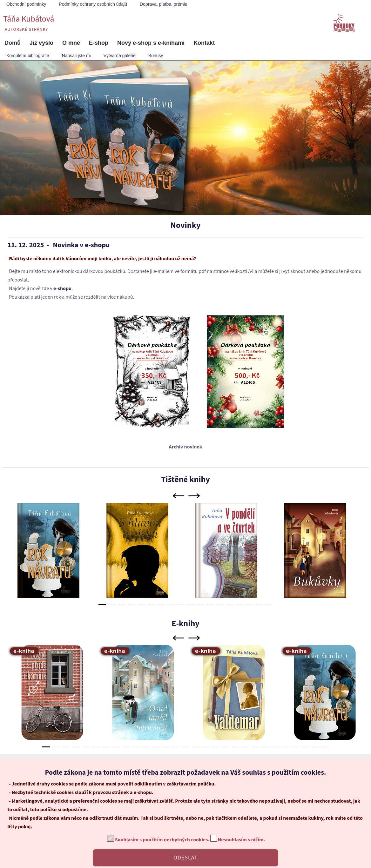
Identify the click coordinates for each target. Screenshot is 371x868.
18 (269, 605)
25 (285, 747)
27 (305, 747)
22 (255, 747)
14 (230, 605)
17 (259, 605)
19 (225, 747)
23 (265, 747)
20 (235, 747)
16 (249, 605)
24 (275, 747)
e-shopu (62, 288)
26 (295, 747)
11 (200, 605)
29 (325, 747)
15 (239, 605)
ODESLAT (185, 858)
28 (315, 747)
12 (210, 605)
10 (190, 605)
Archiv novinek (186, 447)
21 (245, 747)
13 (220, 605)
